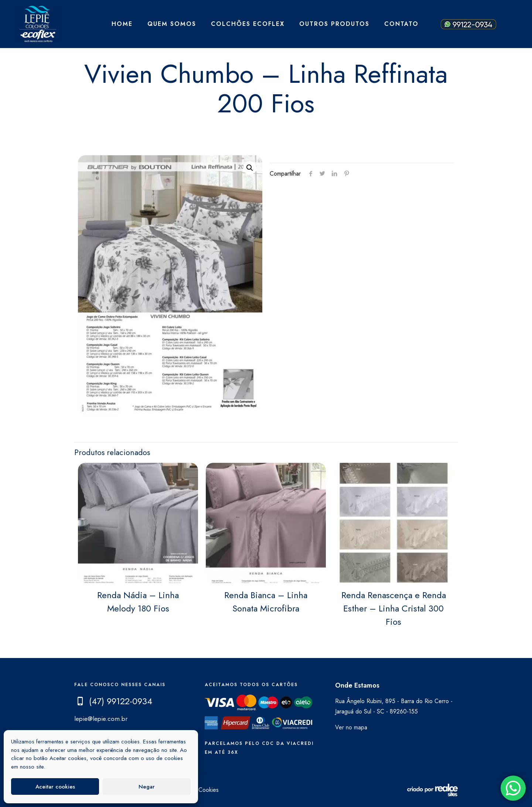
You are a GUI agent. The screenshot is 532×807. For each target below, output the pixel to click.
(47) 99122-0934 (121, 701)
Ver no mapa (351, 727)
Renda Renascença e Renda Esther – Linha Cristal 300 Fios (394, 608)
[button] (250, 168)
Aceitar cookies (55, 787)
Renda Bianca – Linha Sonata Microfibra (266, 602)
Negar (147, 787)
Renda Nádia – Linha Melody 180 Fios (138, 602)
